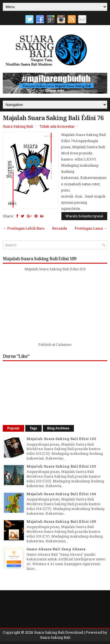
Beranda (60, 228)
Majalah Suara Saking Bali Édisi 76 (53, 118)
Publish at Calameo (55, 344)
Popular (13, 428)
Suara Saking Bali (18, 126)
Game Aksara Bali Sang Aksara (56, 549)
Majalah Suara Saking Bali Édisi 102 (61, 439)
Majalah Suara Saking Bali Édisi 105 (61, 521)
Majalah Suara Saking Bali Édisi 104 (61, 494)
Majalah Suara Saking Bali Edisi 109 (55, 269)
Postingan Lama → (91, 228)
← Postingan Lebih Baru (24, 228)
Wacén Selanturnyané (84, 216)
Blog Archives (58, 428)
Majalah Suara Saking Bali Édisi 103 (61, 466)
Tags (33, 428)
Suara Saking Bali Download (59, 632)
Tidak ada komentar (57, 126)
